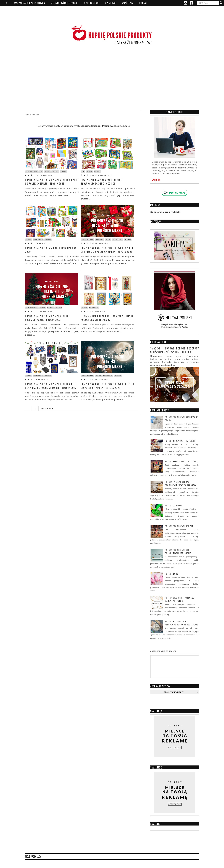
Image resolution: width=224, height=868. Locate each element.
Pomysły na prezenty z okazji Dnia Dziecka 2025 (51, 250)
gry (41, 172)
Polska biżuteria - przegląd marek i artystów (180, 599)
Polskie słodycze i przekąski (180, 441)
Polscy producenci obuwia (179, 526)
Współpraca (128, 3)
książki (48, 172)
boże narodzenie (32, 172)
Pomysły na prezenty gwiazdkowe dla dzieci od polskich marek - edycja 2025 (49, 182)
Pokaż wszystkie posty (116, 126)
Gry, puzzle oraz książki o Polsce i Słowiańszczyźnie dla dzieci (102, 182)
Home (29, 114)
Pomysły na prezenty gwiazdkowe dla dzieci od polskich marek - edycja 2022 (105, 386)
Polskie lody (172, 574)
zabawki (64, 172)
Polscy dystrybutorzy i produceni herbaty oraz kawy (181, 483)
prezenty (56, 172)
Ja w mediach (110, 3)
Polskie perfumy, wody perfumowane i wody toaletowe (181, 623)
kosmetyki (100, 240)
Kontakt (143, 3)
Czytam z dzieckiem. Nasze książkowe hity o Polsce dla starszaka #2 (107, 318)
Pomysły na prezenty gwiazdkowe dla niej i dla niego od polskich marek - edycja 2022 (51, 386)
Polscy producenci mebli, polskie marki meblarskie (178, 551)
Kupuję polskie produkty (165, 212)
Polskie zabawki (173, 505)
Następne (47, 408)
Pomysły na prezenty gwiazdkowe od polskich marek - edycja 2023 (48, 318)
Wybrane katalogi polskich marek (29, 3)
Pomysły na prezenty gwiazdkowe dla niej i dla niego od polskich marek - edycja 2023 (107, 250)
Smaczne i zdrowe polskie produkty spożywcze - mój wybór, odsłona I (175, 350)
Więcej (156, 180)
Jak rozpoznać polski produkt (65, 3)
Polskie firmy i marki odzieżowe (181, 461)
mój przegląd (38, 240)
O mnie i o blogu (91, 3)
